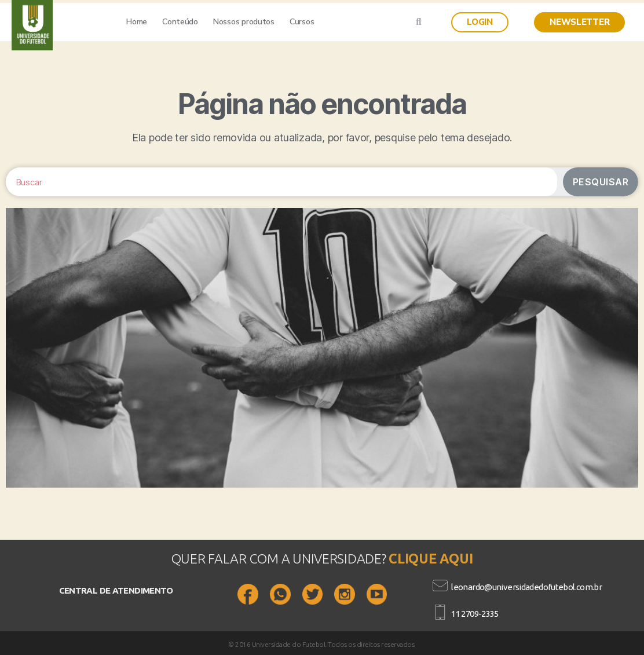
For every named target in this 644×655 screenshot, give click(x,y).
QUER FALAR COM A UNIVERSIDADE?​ (280, 559)
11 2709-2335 (475, 614)
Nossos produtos (244, 22)
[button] (480, 22)
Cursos (302, 22)
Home (137, 22)
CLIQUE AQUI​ (431, 559)
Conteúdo (180, 22)
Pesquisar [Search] (601, 182)
